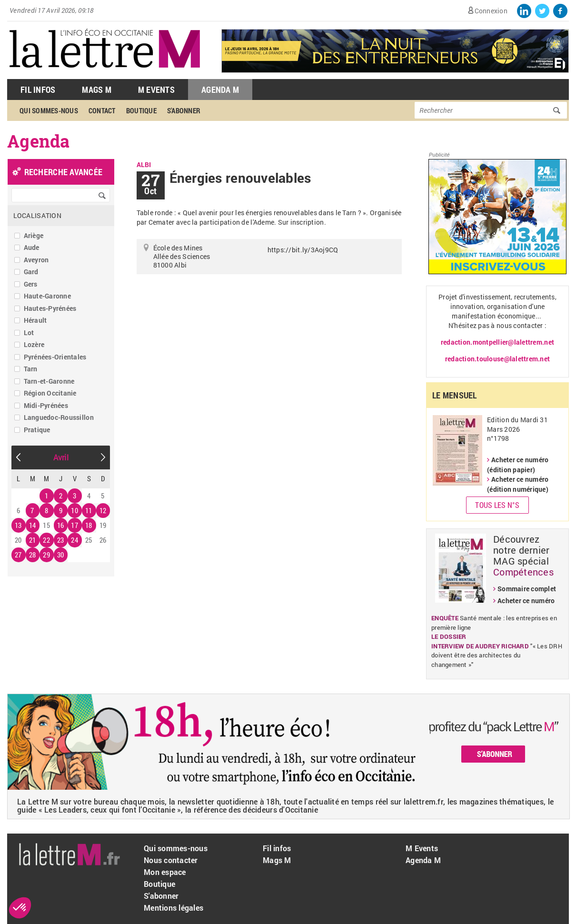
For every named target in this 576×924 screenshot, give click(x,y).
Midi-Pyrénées (46, 405)
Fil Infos (38, 89)
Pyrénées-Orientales (55, 357)
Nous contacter (171, 860)
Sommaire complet (527, 589)
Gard (31, 272)
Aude (32, 247)
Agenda (39, 141)
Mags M (97, 89)
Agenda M (220, 89)
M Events (156, 89)
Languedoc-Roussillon (59, 417)
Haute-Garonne (47, 296)
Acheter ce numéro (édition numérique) (518, 484)
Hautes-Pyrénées (50, 308)
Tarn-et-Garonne (49, 381)
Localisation (37, 215)
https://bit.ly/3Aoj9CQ (303, 250)
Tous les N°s (497, 505)
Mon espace (165, 872)
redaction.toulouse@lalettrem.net (497, 359)
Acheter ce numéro (526, 601)
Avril (61, 457)
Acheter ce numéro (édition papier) (518, 465)
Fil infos (277, 848)
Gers (31, 284)
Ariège (34, 235)
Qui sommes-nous (49, 110)
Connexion (491, 11)
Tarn (31, 369)
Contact (102, 110)
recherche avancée (63, 172)
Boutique (141, 110)
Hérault (35, 320)
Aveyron (36, 260)
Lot (29, 333)
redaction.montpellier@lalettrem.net (497, 342)
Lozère (34, 344)
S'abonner (184, 110)
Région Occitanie (50, 393)
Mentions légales (174, 908)
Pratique (37, 430)
